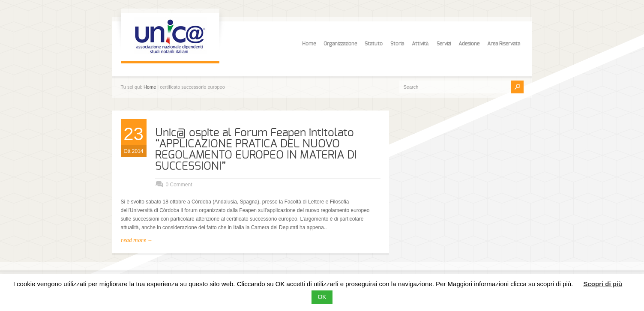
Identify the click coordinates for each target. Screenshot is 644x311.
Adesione (469, 44)
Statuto (374, 44)
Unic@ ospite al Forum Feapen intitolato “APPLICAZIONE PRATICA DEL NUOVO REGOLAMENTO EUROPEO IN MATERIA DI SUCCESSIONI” (256, 150)
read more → (137, 240)
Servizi (444, 44)
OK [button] (322, 297)
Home (309, 44)
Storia (397, 44)
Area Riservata (504, 44)
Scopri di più (603, 284)
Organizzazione (340, 44)
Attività (420, 44)
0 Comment (179, 185)
